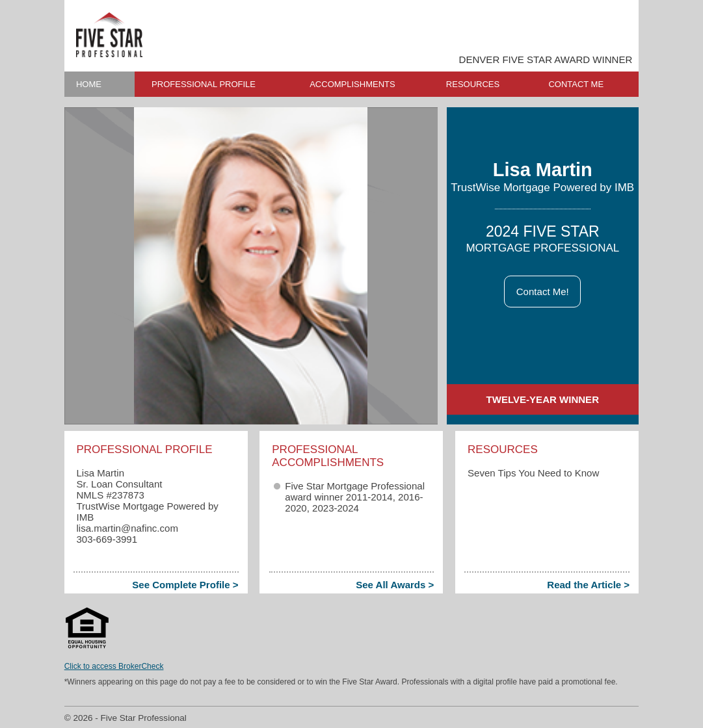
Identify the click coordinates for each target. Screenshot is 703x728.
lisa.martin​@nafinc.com (127, 528)
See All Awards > (395, 585)
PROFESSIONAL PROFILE (204, 84)
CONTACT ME (576, 84)
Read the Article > (588, 585)
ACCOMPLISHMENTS (352, 84)
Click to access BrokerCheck (114, 666)
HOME (89, 84)
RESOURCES (473, 84)
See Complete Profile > (185, 585)
